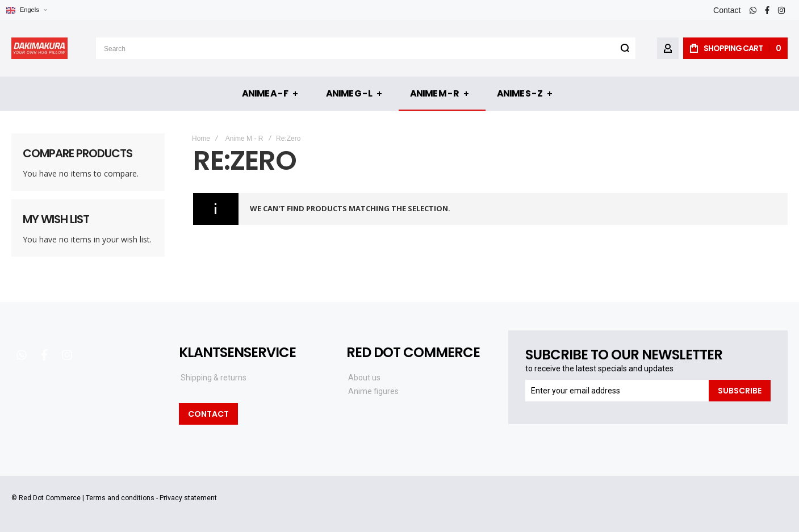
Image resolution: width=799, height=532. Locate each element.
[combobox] (366, 48)
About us (364, 378)
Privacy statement (188, 498)
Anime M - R (244, 139)
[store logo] (39, 48)
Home (201, 139)
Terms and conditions (120, 498)
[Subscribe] (740, 391)
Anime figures (373, 391)
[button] (26, 10)
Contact (727, 10)
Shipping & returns (214, 378)
